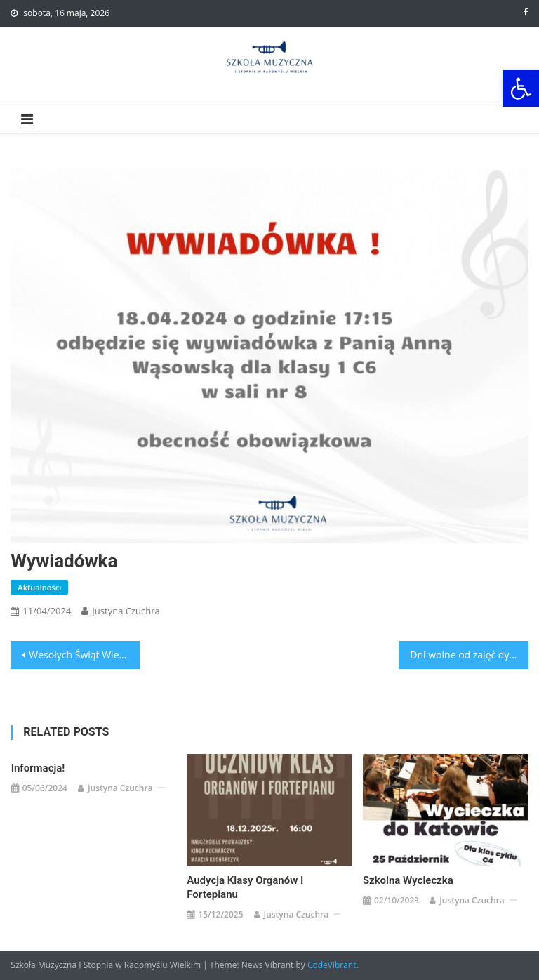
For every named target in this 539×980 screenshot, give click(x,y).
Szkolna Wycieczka (408, 880)
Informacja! (38, 768)
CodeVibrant (332, 965)
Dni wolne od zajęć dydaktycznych (469, 655)
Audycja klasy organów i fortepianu (245, 887)
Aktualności (39, 587)
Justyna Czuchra (126, 611)
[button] (521, 88)
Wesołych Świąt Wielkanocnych (84, 655)
